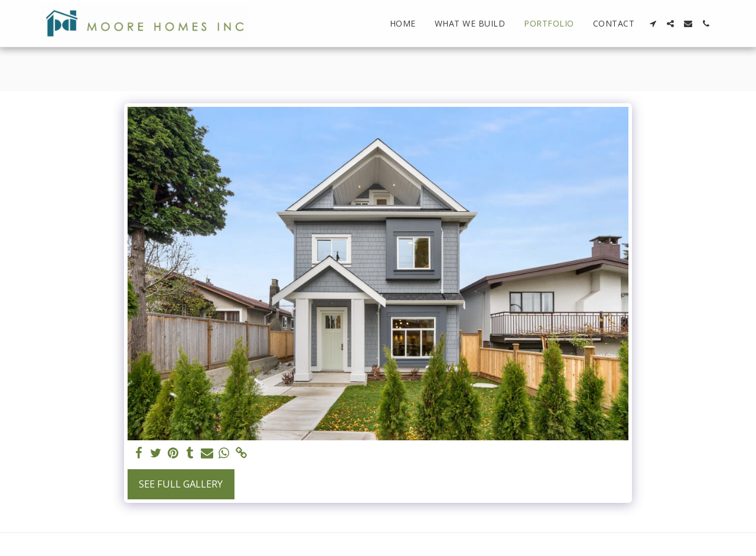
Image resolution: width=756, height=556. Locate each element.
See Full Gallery (181, 484)
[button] (653, 24)
